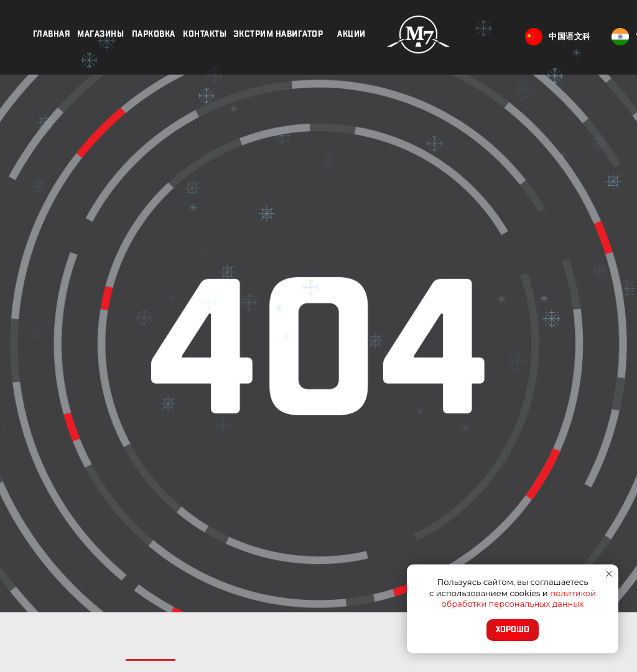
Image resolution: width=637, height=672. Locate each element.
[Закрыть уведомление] (609, 574)
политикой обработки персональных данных (519, 599)
